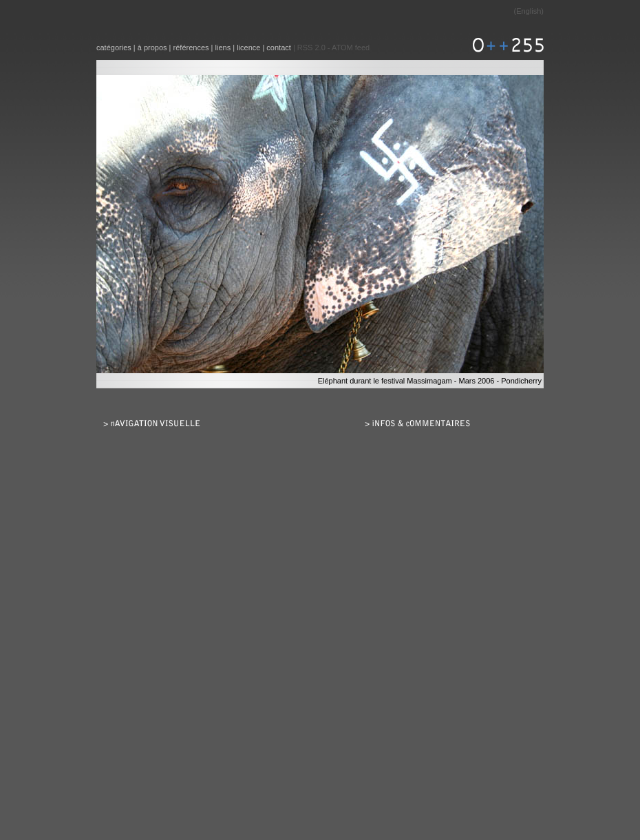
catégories (114, 48)
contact (278, 48)
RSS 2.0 (311, 48)
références (191, 48)
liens (223, 48)
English (529, 11)
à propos (152, 48)
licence (248, 48)
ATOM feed (351, 48)
